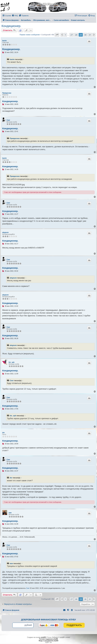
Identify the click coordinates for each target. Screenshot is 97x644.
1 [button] (65, 35)
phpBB (43, 637)
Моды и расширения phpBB (48, 641)
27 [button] (72, 35)
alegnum (5, 232)
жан (10, 513)
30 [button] (85, 35)
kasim (4, 41)
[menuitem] (15, 16)
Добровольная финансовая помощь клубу (49, 620)
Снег (8, 120)
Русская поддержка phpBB (49, 639)
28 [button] (76, 35)
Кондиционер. (11, 26)
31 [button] (90, 35)
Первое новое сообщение (30, 35)
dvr (4, 433)
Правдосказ (7, 93)
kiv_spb (12, 362)
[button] (57, 35)
